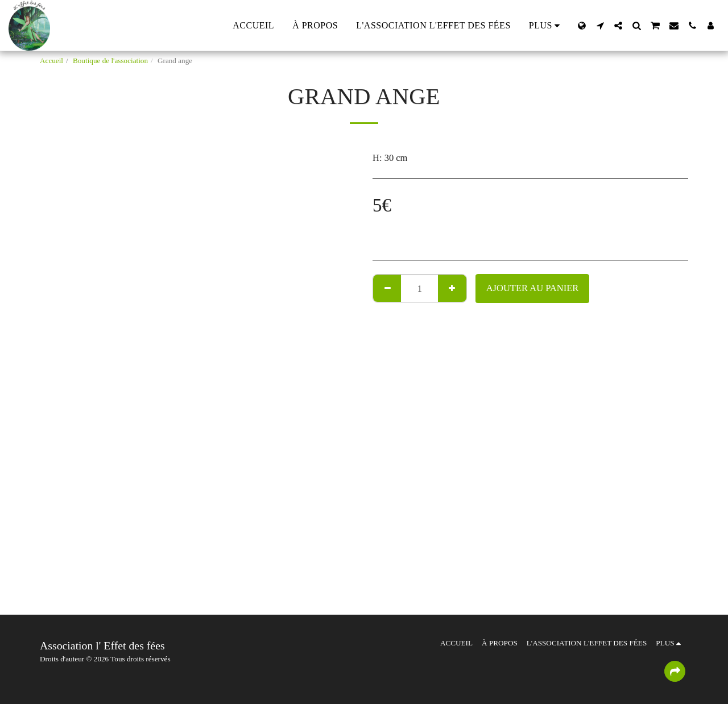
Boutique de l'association (110, 61)
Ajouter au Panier (533, 288)
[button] (600, 26)
